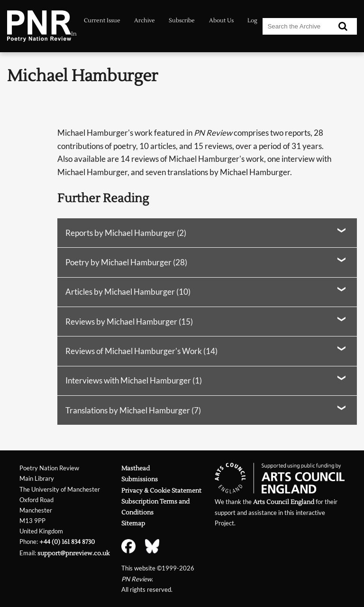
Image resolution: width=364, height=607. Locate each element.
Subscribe (182, 21)
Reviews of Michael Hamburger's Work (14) (141, 351)
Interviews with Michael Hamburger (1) (134, 380)
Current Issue (102, 21)
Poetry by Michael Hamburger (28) (126, 262)
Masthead (136, 468)
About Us (221, 21)
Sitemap (133, 523)
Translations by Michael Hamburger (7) (133, 410)
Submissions (140, 479)
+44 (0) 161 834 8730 (67, 542)
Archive (145, 21)
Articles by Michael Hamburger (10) (128, 292)
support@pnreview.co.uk (73, 553)
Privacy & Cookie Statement (161, 490)
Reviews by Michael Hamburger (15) (129, 322)
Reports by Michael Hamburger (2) (126, 233)
